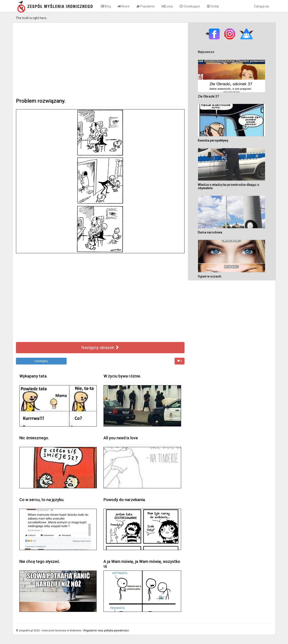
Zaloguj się (261, 6)
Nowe (124, 6)
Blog (106, 6)
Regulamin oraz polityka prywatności (106, 631)
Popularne (146, 6)
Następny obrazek (100, 348)
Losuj (167, 6)
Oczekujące (190, 6)
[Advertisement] (100, 60)
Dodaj (213, 6)
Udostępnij (41, 361)
